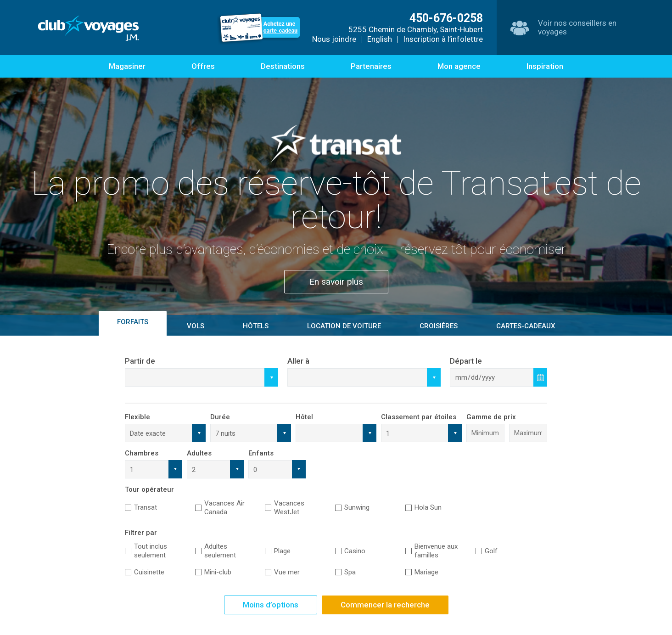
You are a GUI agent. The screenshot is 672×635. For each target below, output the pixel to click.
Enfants (261, 453)
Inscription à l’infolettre (443, 39)
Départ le (466, 361)
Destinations (283, 66)
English (380, 39)
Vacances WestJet (289, 508)
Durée (220, 417)
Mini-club (218, 572)
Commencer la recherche (385, 605)
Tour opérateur (149, 489)
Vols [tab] (196, 326)
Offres (203, 66)
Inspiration (545, 66)
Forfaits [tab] (133, 322)
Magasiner (127, 66)
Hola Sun (428, 507)
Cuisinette (149, 572)
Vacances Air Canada (224, 508)
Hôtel (304, 417)
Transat (146, 507)
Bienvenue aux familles (436, 551)
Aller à (298, 361)
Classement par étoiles (419, 417)
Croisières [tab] (439, 326)
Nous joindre (334, 39)
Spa (350, 572)
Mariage (426, 572)
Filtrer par (141, 533)
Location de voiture (344, 326)
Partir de (140, 361)
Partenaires (371, 66)
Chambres (142, 453)
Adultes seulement (220, 551)
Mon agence (459, 66)
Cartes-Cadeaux (526, 326)
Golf (491, 551)
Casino (355, 551)
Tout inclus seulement (151, 551)
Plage (282, 551)
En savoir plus (336, 282)
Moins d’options (271, 605)
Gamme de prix (491, 417)
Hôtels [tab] (256, 326)
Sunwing (357, 507)
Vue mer (287, 572)
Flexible (137, 417)
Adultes (199, 453)
